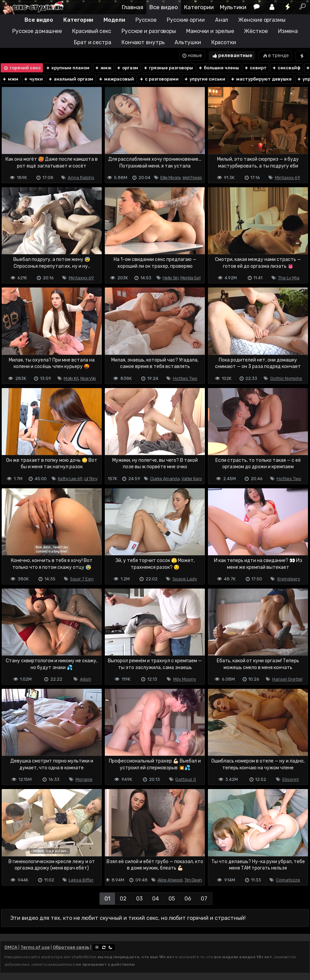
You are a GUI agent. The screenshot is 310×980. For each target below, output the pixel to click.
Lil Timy (91, 479)
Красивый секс (92, 31)
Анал (222, 20)
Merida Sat (190, 278)
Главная (133, 7)
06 (188, 899)
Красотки (224, 42)
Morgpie (84, 779)
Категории (199, 7)
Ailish (86, 679)
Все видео (164, 7)
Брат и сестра (93, 42)
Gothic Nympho (286, 378)
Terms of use (35, 947)
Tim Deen (193, 880)
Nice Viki (88, 378)
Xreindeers (289, 579)
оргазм (127, 68)
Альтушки (188, 42)
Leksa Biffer (81, 880)
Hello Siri (170, 278)
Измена (288, 31)
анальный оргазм (71, 79)
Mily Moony (185, 679)
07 (204, 899)
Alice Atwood (170, 880)
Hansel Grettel (287, 679)
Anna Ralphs (81, 178)
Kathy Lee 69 (70, 479)
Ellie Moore (170, 178)
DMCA (11, 947)
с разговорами (159, 79)
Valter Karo (192, 479)
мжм (10, 79)
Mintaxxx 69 (288, 178)
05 (172, 899)
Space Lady (185, 579)
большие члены (218, 68)
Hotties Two (185, 378)
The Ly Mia (289, 278)
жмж (103, 68)
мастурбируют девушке (261, 79)
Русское (146, 20)
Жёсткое (256, 31)
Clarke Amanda (165, 479)
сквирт (255, 68)
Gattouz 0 (186, 779)
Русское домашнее (37, 31)
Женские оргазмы (262, 20)
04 (156, 899)
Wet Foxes (192, 178)
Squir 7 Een (82, 579)
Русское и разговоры (149, 31)
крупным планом (68, 68)
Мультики (233, 7)
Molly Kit (71, 378)
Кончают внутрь (143, 42)
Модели (114, 20)
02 (123, 899)
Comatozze (288, 880)
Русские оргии (186, 20)
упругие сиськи (205, 79)
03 (139, 899)
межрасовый (116, 79)
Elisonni (291, 779)
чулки (33, 79)
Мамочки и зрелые (210, 31)
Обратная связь (71, 947)
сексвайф (286, 68)
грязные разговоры (168, 68)
